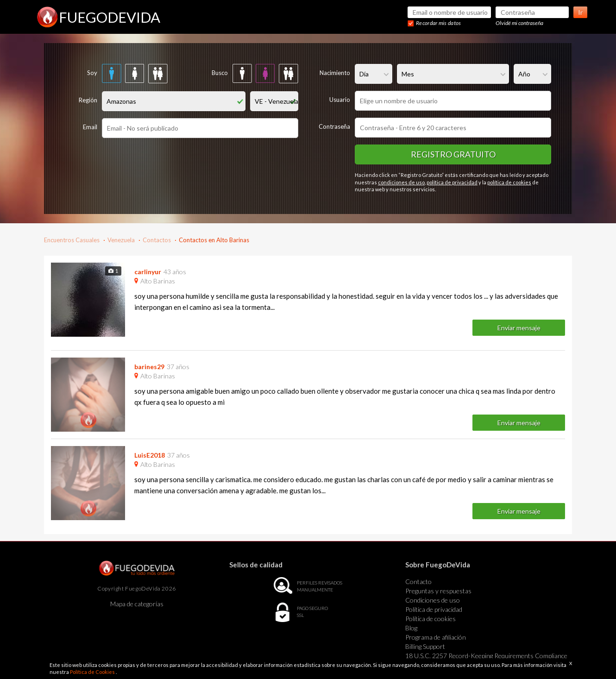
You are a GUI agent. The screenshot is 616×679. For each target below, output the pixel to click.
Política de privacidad (434, 609)
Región (88, 100)
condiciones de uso (401, 182)
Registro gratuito (453, 154)
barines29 (149, 367)
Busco (220, 73)
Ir (580, 12)
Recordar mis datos (438, 23)
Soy (92, 73)
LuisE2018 (150, 455)
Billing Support (425, 646)
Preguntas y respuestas (438, 591)
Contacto (418, 582)
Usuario (340, 100)
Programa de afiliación (436, 637)
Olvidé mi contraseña (519, 23)
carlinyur (148, 272)
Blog (411, 628)
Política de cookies (431, 619)
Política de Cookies (93, 672)
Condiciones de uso (433, 600)
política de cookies (509, 182)
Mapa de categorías (137, 604)
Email (90, 127)
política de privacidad (452, 182)
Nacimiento (335, 73)
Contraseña (334, 126)
